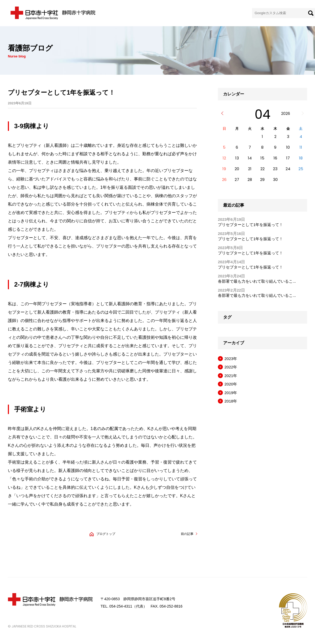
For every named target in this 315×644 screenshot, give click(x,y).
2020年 (231, 384)
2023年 (231, 359)
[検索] (311, 13)
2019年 (231, 393)
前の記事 (187, 534)
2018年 (231, 401)
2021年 (231, 376)
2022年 (231, 367)
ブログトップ (106, 534)
